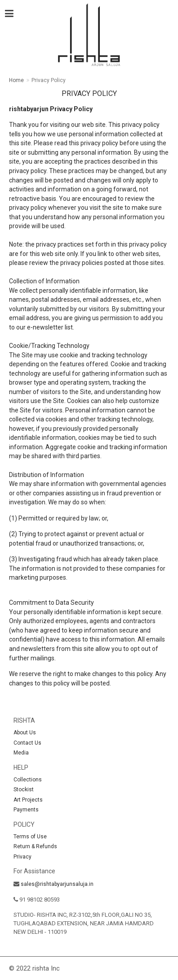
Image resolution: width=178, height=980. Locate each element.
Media (21, 753)
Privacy (22, 857)
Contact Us (27, 743)
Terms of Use (30, 837)
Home (16, 80)
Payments (26, 810)
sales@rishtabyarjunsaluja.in (57, 884)
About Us (25, 733)
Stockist (24, 789)
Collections (28, 780)
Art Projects (28, 800)
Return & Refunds (35, 846)
